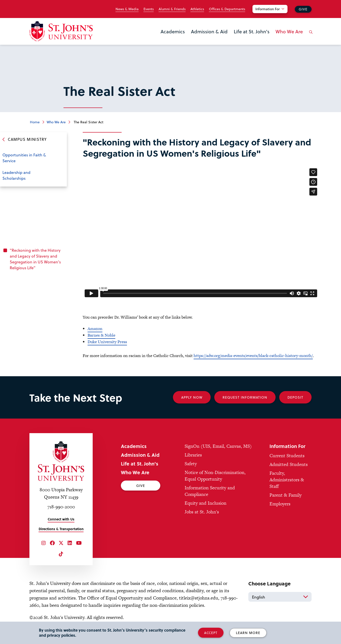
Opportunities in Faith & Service (24, 158)
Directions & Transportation (61, 529)
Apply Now (192, 397)
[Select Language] (280, 597)
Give (303, 9)
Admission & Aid (209, 31)
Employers (280, 504)
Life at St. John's (252, 31)
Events (149, 9)
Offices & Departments (227, 9)
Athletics (197, 9)
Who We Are (289, 31)
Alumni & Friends (172, 9)
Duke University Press (107, 342)
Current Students (287, 456)
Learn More (248, 633)
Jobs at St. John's (202, 512)
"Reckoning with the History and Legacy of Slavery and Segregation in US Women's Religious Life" (35, 259)
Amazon (95, 329)
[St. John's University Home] (61, 31)
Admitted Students (289, 464)
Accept (211, 633)
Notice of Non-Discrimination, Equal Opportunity (215, 476)
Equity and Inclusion (206, 503)
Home (35, 122)
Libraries (193, 455)
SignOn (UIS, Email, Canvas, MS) (218, 446)
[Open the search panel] (310, 36)
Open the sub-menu (60, 155)
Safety (191, 464)
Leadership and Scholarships (16, 175)
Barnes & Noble (101, 335)
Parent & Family (286, 495)
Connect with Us (61, 519)
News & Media (127, 9)
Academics (173, 31)
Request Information (245, 397)
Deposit (295, 397)
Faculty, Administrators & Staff (287, 480)
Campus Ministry (27, 139)
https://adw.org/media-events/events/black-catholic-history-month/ (253, 356)
